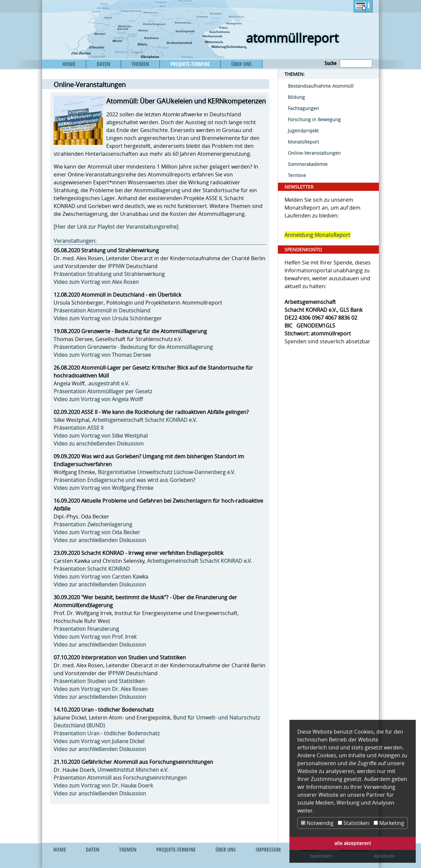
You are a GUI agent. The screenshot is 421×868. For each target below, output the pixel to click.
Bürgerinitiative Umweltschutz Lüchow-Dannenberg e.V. (166, 472)
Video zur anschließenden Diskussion (100, 540)
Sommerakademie (308, 164)
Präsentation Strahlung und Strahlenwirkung (109, 274)
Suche (331, 63)
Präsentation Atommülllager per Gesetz (103, 391)
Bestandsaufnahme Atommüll (321, 86)
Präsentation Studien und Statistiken (99, 681)
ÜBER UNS (241, 64)
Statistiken (354, 823)
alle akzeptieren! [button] (353, 843)
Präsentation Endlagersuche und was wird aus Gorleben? (124, 480)
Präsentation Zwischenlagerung (93, 524)
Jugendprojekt (303, 131)
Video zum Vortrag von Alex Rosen (96, 282)
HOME (69, 64)
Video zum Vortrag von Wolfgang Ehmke (103, 488)
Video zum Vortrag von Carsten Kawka (101, 577)
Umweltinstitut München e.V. (133, 770)
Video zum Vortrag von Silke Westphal (101, 436)
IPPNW (116, 266)
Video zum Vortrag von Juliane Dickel (99, 741)
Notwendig (317, 823)
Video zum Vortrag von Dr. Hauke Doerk (103, 786)
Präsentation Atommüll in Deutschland (102, 310)
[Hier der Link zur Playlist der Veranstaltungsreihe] (116, 227)
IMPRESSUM (268, 850)
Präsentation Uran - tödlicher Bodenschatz (107, 733)
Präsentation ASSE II (78, 428)
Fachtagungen (303, 108)
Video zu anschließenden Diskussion (99, 444)
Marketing (389, 823)
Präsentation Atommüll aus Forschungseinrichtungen (120, 778)
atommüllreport (292, 38)
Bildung (296, 97)
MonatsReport (303, 142)
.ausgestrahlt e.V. (108, 383)
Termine (297, 175)
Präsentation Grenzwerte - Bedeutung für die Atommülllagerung (133, 347)
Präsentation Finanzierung (86, 629)
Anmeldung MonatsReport (317, 235)
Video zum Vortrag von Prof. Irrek (95, 637)
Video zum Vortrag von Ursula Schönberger (108, 318)
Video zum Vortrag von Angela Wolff (98, 399)
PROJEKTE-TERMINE (190, 64)
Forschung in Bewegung (314, 119)
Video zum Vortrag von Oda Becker (97, 532)
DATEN (103, 64)
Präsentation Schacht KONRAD (92, 569)
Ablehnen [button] (384, 856)
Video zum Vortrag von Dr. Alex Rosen (101, 689)
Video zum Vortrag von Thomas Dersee (102, 355)
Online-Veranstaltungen (314, 153)
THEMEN (140, 64)
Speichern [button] (321, 856)
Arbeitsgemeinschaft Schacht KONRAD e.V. (145, 420)
